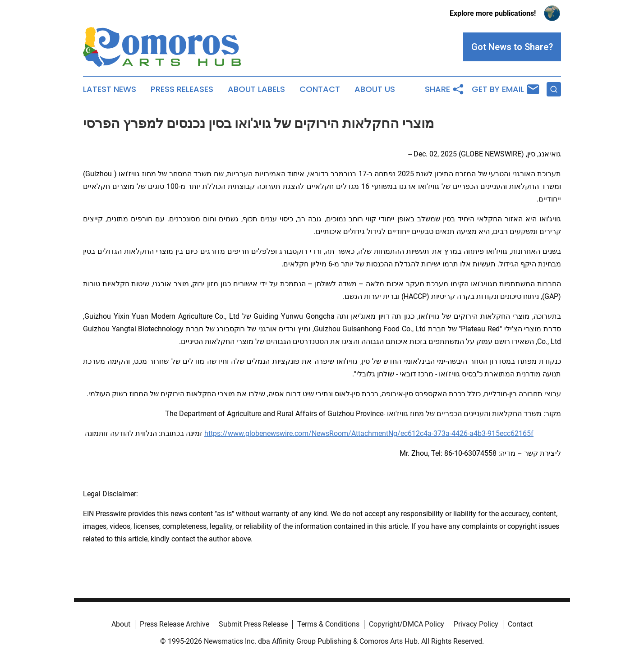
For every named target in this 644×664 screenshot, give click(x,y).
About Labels (256, 89)
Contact (320, 89)
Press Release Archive (175, 624)
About (121, 624)
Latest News (110, 89)
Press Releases (182, 89)
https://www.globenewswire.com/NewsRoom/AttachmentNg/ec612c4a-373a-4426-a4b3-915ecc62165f (369, 433)
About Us (375, 89)
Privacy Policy (476, 624)
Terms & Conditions (328, 624)
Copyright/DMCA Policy (407, 624)
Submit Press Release (253, 624)
